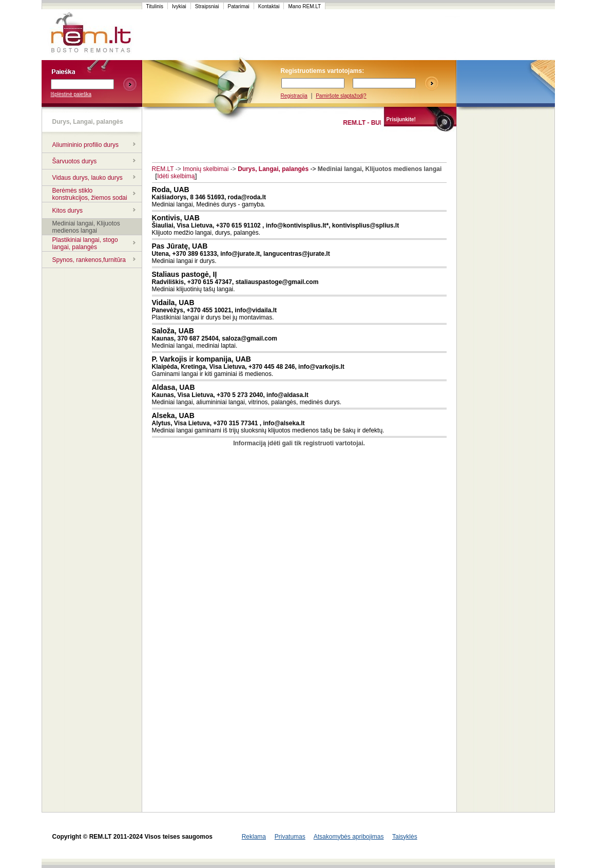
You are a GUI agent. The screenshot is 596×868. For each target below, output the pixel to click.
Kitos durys (68, 211)
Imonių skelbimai (206, 169)
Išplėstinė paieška (71, 94)
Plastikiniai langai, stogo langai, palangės (85, 243)
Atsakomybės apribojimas (349, 837)
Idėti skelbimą (176, 176)
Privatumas (290, 837)
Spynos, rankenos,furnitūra (89, 260)
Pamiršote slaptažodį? (341, 96)
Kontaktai (269, 6)
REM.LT (163, 169)
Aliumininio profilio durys (85, 145)
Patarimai (239, 6)
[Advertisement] (336, 35)
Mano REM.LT (304, 6)
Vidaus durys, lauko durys (88, 178)
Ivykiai (179, 6)
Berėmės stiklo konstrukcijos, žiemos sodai (90, 194)
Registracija (294, 96)
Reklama (254, 837)
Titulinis (155, 6)
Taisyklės (405, 837)
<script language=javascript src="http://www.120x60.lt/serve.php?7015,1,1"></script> (506, 35)
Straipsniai (207, 6)
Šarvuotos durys (75, 161)
